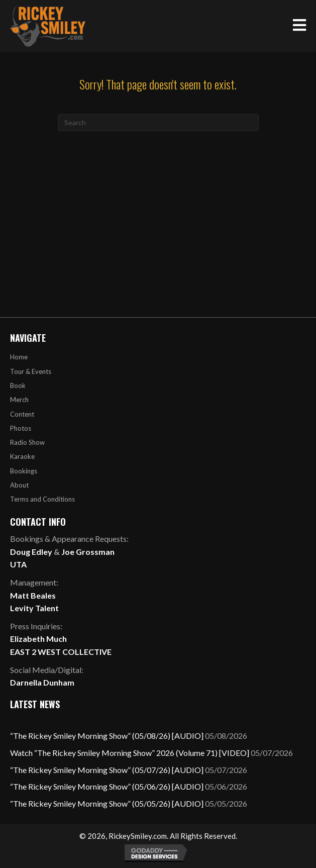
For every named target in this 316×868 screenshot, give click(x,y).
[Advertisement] (158, 207)
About (19, 485)
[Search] (158, 123)
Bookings (24, 471)
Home (19, 357)
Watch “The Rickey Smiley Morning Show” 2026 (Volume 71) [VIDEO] (130, 753)
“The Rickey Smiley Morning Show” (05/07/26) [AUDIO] (107, 770)
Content (22, 414)
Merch (19, 400)
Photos (21, 428)
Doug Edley (31, 552)
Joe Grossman (88, 552)
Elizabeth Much (38, 639)
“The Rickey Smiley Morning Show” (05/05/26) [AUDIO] (107, 803)
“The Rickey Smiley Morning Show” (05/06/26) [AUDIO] (107, 786)
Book (18, 385)
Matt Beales (33, 595)
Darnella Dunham (42, 682)
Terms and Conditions (42, 499)
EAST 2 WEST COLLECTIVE (61, 652)
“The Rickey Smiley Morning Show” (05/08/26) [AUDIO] (107, 736)
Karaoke (22, 456)
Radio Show (27, 442)
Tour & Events (31, 371)
